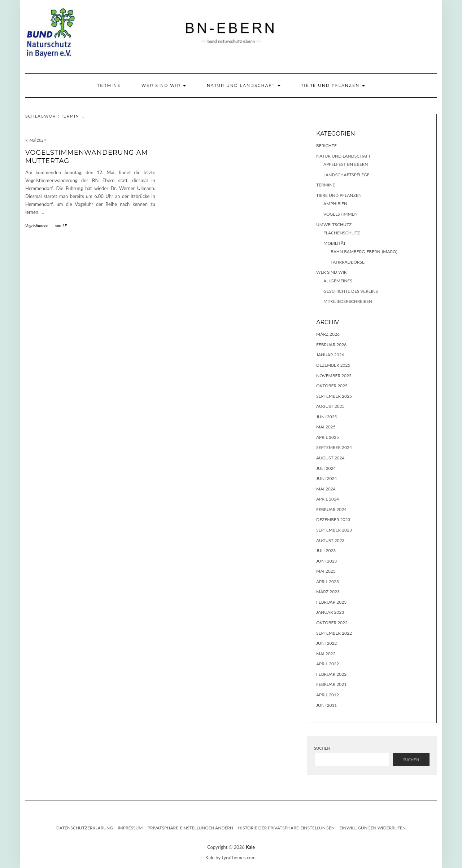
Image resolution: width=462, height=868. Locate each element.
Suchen (322, 748)
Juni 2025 (326, 417)
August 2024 (330, 458)
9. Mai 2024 (36, 140)
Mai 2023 (326, 571)
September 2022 (334, 633)
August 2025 (330, 406)
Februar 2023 (331, 602)
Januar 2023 (330, 612)
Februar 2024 (331, 509)
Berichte (326, 146)
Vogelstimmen (37, 226)
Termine (109, 85)
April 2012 (328, 695)
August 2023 (330, 540)
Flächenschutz (342, 233)
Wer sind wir (164, 85)
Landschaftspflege (346, 175)
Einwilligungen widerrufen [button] (372, 828)
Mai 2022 (326, 654)
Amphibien (335, 204)
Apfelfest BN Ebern (346, 164)
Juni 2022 (326, 643)
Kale (250, 847)
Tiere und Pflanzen (333, 85)
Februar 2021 (331, 684)
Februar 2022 (331, 674)
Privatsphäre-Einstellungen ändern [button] (190, 828)
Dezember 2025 (333, 365)
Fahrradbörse (348, 262)
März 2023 (328, 592)
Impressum (130, 828)
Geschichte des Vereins (351, 291)
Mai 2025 (326, 427)
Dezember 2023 (333, 519)
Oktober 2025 (332, 386)
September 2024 (334, 447)
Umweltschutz (334, 224)
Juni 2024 (326, 478)
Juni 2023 (326, 561)
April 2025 (328, 437)
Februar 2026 (331, 345)
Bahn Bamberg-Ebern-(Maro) (364, 252)
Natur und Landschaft (244, 85)
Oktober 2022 (332, 623)
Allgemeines (338, 281)
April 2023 (328, 581)
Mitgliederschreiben (348, 301)
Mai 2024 (326, 489)
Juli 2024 (326, 468)
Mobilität (335, 243)
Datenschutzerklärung (85, 828)
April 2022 (328, 664)
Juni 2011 (326, 705)
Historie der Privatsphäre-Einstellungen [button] (286, 828)
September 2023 (334, 530)
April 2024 (328, 499)
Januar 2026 (330, 355)
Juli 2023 (326, 550)
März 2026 (328, 334)
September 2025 (334, 396)
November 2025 (334, 376)
